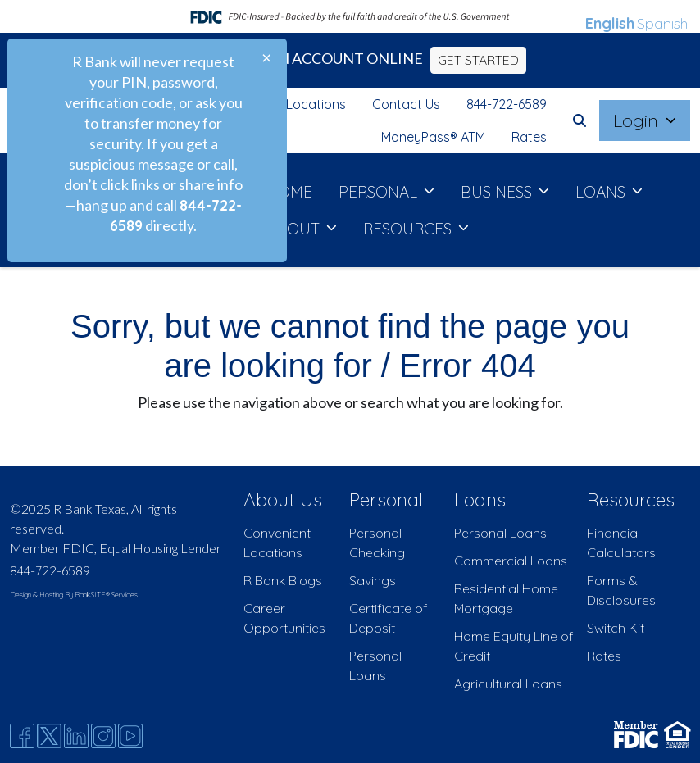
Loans (480, 500)
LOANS (602, 192)
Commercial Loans (511, 561)
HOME (289, 192)
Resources (631, 500)
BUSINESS (498, 192)
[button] (580, 120)
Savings (373, 580)
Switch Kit (616, 628)
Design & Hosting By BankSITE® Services (74, 595)
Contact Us (406, 104)
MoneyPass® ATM (433, 137)
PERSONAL (380, 192)
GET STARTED (478, 60)
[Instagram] (103, 736)
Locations (316, 104)
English (610, 23)
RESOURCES (409, 229)
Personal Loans (500, 533)
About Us (283, 500)
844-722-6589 (507, 104)
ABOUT (295, 229)
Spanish (662, 23)
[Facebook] (22, 736)
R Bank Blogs (283, 580)
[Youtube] (130, 736)
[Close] (266, 57)
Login (638, 120)
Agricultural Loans (508, 684)
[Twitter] (49, 736)
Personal (386, 500)
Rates (529, 137)
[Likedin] (76, 736)
